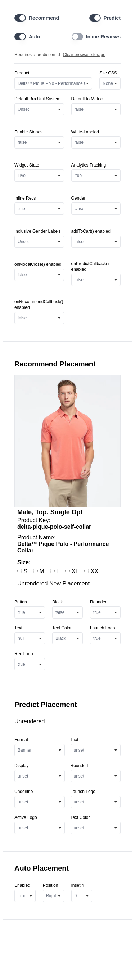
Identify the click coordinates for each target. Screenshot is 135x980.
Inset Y (78, 885)
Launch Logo (102, 628)
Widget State (27, 165)
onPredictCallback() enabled (90, 266)
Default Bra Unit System (37, 99)
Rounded (99, 602)
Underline (24, 792)
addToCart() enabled (91, 231)
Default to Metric (87, 99)
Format (21, 740)
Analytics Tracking (89, 165)
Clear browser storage (84, 55)
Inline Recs (25, 198)
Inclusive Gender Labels (38, 231)
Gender (78, 198)
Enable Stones (28, 132)
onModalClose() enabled (38, 264)
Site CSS (108, 73)
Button (21, 602)
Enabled (22, 885)
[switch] (20, 18)
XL (72, 571)
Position (51, 885)
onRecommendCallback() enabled (39, 305)
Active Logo (26, 817)
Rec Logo (24, 654)
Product (22, 73)
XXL (93, 571)
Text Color (62, 628)
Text (18, 628)
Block (57, 602)
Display (21, 766)
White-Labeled (85, 132)
